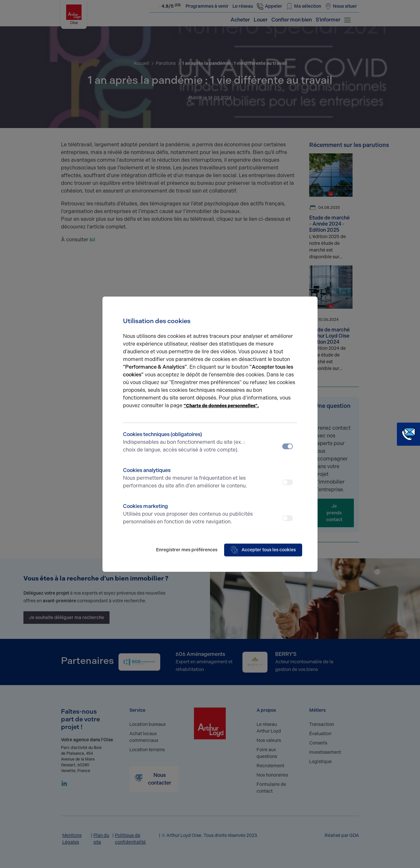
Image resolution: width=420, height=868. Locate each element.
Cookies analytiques (188, 478)
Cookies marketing (188, 514)
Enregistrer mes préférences (187, 550)
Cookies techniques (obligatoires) (188, 443)
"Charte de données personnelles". (221, 406)
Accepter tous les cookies (263, 550)
